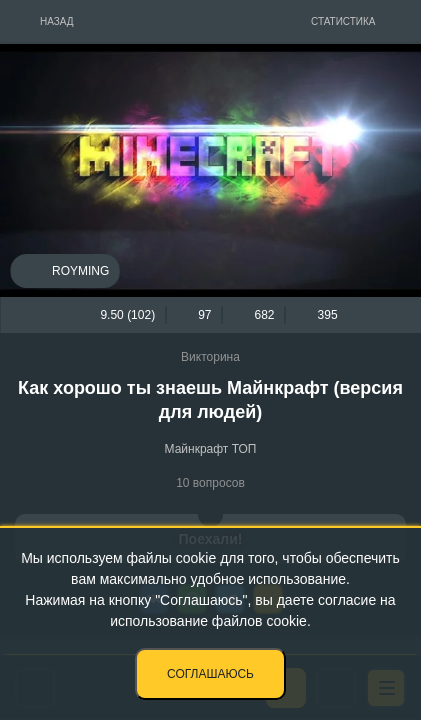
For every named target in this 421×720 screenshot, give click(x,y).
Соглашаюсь (210, 674)
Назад (57, 21)
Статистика (343, 21)
